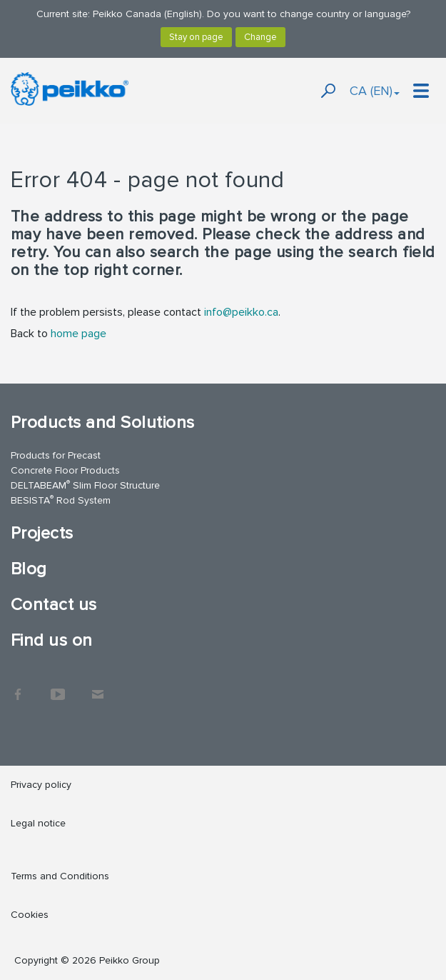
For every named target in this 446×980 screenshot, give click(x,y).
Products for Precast (56, 455)
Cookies (30, 915)
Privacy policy (41, 785)
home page (78, 334)
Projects (42, 533)
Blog (29, 569)
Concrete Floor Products (65, 470)
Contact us (54, 605)
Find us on (52, 640)
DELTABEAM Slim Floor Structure (85, 485)
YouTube (58, 687)
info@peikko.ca (241, 312)
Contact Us (98, 687)
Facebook (18, 687)
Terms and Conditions (60, 876)
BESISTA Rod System (61, 500)
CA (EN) (375, 91)
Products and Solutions (103, 422)
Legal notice (38, 823)
